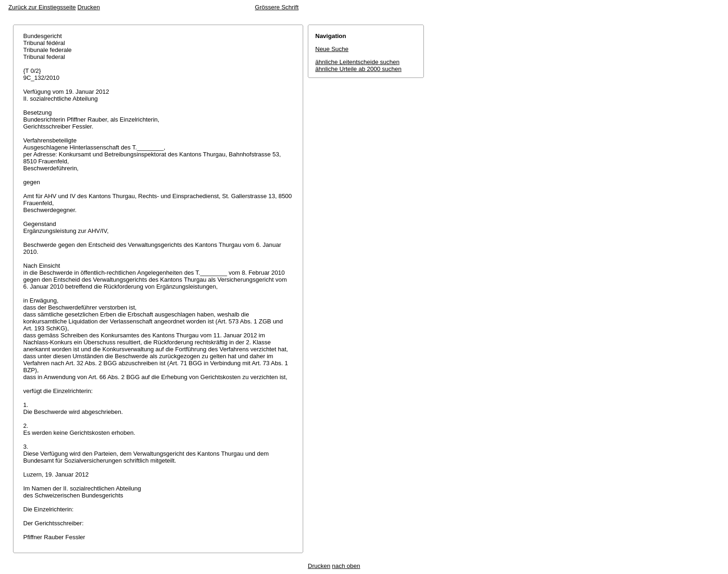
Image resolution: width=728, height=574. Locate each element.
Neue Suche (332, 49)
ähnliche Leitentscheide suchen (357, 62)
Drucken (89, 7)
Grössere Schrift (277, 7)
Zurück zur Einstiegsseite (42, 7)
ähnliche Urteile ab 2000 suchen (358, 69)
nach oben (346, 566)
